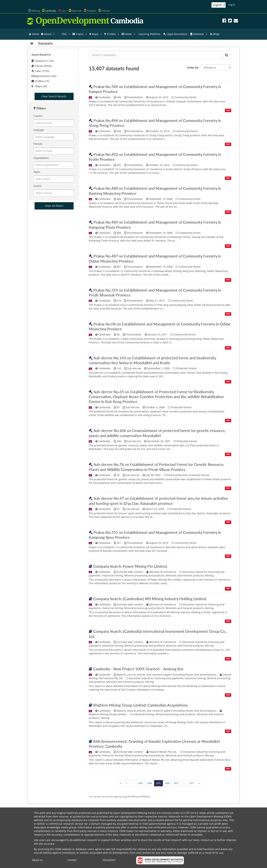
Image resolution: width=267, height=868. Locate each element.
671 (192, 783)
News (131, 34)
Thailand (91, 11)
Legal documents (177, 34)
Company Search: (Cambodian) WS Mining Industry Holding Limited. (150, 599)
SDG (66, 34)
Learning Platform (149, 34)
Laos (64, 11)
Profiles (113, 34)
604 (150, 783)
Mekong (35, 11)
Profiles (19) (40, 81)
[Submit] (227, 55)
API (133, 796)
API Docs (145, 796)
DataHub (200, 34)
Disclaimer (109, 860)
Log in (232, 5)
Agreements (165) (44, 76)
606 (167, 783)
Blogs (216, 34)
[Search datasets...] (155, 55)
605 (158, 783)
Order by (193, 68)
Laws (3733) (40, 71)
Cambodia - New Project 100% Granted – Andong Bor (138, 669)
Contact (72, 860)
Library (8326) (42, 66)
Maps (97, 34)
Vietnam (106, 11)
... (133, 783)
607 (176, 783)
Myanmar (77, 11)
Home (36, 34)
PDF (228, 110)
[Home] (32, 43)
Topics (82, 34)
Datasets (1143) (43, 61)
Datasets (45, 43)
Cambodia (50, 11)
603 (141, 783)
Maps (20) (39, 86)
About (50, 34)
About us (37, 860)
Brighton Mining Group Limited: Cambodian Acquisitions (140, 705)
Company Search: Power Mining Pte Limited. (130, 566)
